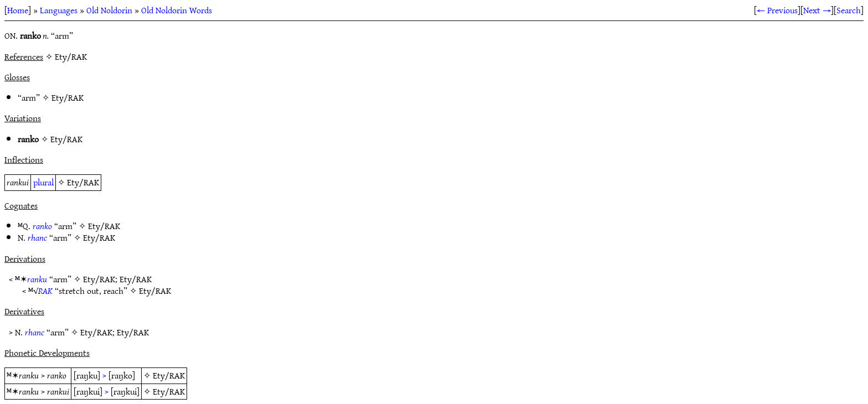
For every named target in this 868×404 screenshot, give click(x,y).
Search (849, 10)
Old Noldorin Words (177, 10)
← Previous (777, 10)
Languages (59, 10)
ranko (42, 226)
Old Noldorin (109, 10)
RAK (45, 291)
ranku (37, 279)
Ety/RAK (68, 97)
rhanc (37, 237)
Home (18, 10)
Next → (817, 10)
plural (43, 182)
